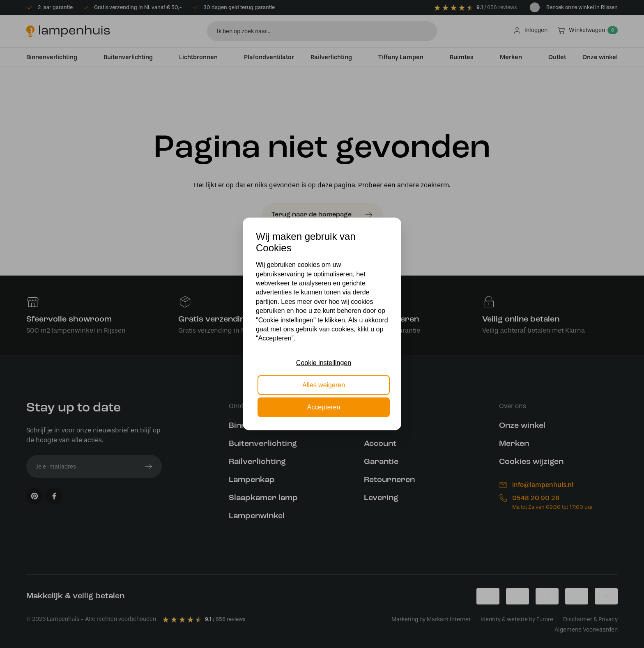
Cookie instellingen (324, 362)
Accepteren (324, 407)
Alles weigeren (324, 385)
